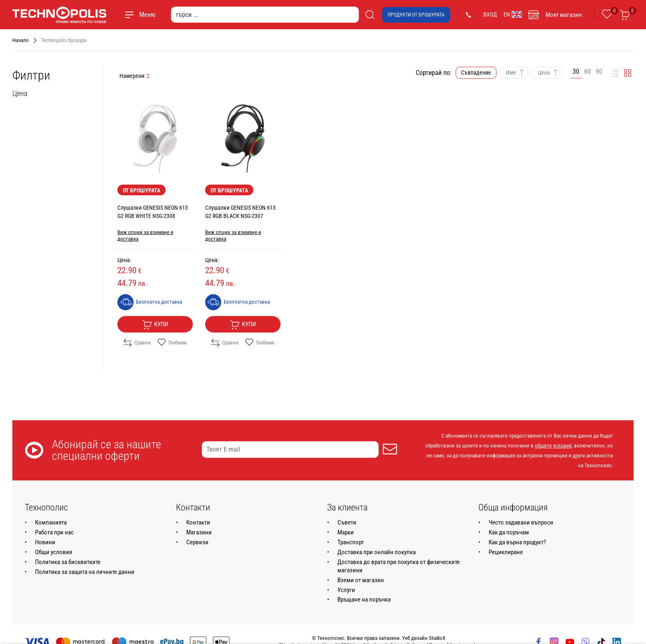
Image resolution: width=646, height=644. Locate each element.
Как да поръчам (509, 532)
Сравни (137, 343)
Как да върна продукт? (517, 542)
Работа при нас (54, 532)
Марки (346, 532)
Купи (155, 325)
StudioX (437, 638)
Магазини (199, 532)
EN (513, 14)
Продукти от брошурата (416, 15)
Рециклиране (506, 552)
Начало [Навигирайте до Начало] (21, 40)
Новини (45, 542)
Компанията (51, 522)
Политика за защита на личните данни (85, 572)
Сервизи (197, 542)
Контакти (198, 522)
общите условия (553, 446)
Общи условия (54, 552)
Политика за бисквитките (68, 562)
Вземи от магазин (361, 580)
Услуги (346, 590)
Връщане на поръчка (364, 600)
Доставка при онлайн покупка (377, 552)
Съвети (347, 522)
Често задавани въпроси (521, 522)
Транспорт (351, 542)
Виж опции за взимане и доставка (145, 235)
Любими (172, 343)
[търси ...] (265, 15)
